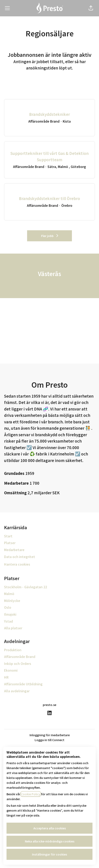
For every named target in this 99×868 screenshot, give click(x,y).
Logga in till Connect (49, 740)
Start (8, 536)
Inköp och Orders (18, 664)
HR (6, 677)
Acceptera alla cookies (50, 828)
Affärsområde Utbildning (23, 684)
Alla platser (13, 628)
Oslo (8, 607)
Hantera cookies (17, 564)
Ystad (8, 621)
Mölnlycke (12, 601)
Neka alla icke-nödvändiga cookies (50, 841)
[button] (91, 8)
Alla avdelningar (17, 691)
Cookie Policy (31, 794)
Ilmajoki (10, 614)
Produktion (13, 650)
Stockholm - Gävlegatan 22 (26, 587)
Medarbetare (14, 550)
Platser (10, 543)
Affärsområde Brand (20, 657)
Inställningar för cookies (49, 854)
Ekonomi (11, 670)
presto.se (49, 705)
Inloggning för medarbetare (50, 735)
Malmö (9, 594)
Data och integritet (20, 557)
